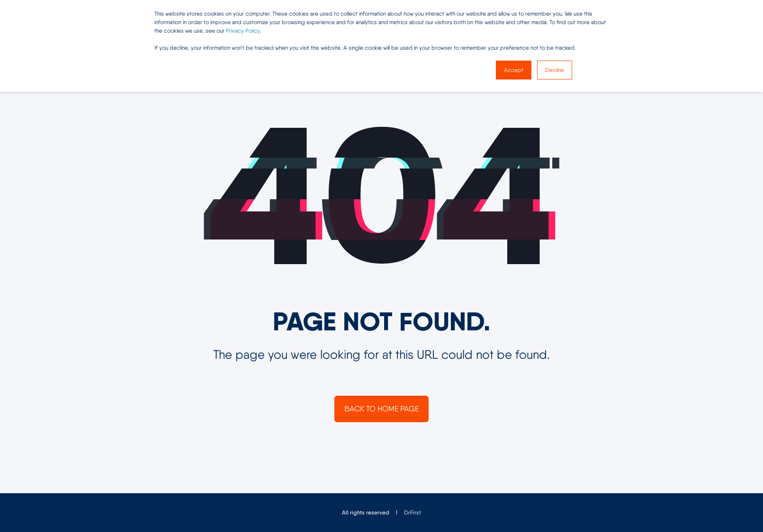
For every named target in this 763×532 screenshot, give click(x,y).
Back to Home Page (381, 409)
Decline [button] (555, 70)
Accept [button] (514, 70)
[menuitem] (413, 513)
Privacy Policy (243, 31)
